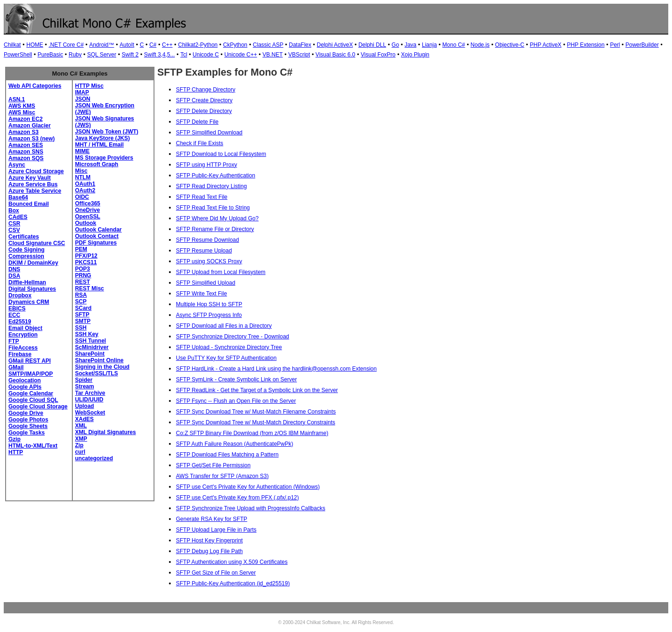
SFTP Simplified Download (209, 133)
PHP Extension (586, 45)
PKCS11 (86, 262)
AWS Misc (22, 112)
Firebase (20, 354)
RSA (81, 295)
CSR (14, 224)
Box (14, 211)
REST (83, 282)
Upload (85, 406)
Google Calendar (31, 393)
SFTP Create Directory (204, 100)
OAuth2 (85, 190)
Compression (26, 256)
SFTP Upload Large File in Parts (216, 530)
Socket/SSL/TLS (97, 373)
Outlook (86, 223)
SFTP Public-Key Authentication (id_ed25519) (233, 583)
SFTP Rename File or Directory (215, 229)
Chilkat (12, 45)
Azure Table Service (35, 191)
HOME (35, 45)
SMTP (83, 321)
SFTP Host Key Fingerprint (209, 541)
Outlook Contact (97, 236)
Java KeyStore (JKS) (102, 138)
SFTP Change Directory (206, 90)
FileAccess (23, 348)
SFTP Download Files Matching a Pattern (227, 455)
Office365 (88, 204)
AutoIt (127, 45)
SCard (83, 308)
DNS (14, 269)
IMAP (82, 92)
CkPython (235, 45)
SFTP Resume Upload (204, 251)
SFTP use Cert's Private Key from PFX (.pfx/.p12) (237, 498)
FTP (14, 341)
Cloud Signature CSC (37, 243)
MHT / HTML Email (99, 145)
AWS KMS (22, 106)
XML (81, 426)
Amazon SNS (26, 152)
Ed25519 (20, 322)
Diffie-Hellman (27, 282)
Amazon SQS (26, 158)
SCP (81, 302)
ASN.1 (17, 99)
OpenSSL (88, 217)
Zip (79, 445)
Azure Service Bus (33, 184)
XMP (81, 439)
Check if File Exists (199, 143)
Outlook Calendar (98, 230)
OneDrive (87, 210)
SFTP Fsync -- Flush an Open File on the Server (236, 401)
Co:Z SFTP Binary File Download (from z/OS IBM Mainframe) (252, 433)
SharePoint (90, 354)
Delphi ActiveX (335, 45)
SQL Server (102, 55)
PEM (81, 249)
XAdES (84, 419)
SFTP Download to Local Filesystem (221, 154)
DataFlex (300, 45)
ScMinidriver (92, 347)
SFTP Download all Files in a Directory (224, 326)
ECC (14, 315)
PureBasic (50, 55)
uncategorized (94, 458)
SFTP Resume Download (207, 240)
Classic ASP (268, 45)
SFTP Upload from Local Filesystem (221, 272)
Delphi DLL (372, 45)
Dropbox (20, 295)
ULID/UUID (89, 400)
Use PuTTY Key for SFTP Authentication (226, 358)
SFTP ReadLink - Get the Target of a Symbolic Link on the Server (257, 390)
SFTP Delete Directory (204, 111)
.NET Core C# (66, 45)
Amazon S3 (24, 132)
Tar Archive (90, 393)
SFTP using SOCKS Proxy (209, 261)
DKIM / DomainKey (33, 263)
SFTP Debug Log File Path (209, 551)
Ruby (75, 55)
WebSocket (90, 413)
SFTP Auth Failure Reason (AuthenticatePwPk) (234, 444)
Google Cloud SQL (33, 400)
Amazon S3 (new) (31, 139)
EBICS (17, 309)
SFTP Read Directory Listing (211, 186)
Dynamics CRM (29, 302)
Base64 (18, 197)
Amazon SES (26, 145)
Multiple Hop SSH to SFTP (209, 304)
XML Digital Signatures (105, 432)
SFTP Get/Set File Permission (213, 465)
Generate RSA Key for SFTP (212, 519)
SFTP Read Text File (202, 197)
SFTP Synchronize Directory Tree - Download (233, 337)
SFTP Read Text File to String (213, 208)
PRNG (83, 275)
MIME (82, 151)
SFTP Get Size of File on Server (216, 573)
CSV (14, 230)
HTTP (16, 452)
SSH (81, 328)
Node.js (480, 45)
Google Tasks (27, 433)
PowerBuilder (642, 45)
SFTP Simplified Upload (206, 283)
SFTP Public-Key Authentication (216, 176)
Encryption (23, 335)
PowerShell (18, 55)
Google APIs (25, 387)
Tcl (184, 55)
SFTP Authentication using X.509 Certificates (232, 562)
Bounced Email (29, 204)
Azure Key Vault (30, 178)
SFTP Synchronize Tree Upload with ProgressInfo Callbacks (251, 508)
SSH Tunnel (91, 341)
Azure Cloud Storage (36, 171)
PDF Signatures (96, 243)
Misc (81, 171)
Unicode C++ (241, 55)
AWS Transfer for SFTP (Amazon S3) (222, 476)
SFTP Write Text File (201, 294)
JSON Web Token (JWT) (107, 132)
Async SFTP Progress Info (209, 315)
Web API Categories (35, 86)
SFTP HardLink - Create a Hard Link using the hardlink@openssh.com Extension (276, 369)
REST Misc (90, 288)
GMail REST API (30, 361)
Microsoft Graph (97, 164)
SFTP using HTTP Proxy (206, 165)
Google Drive (26, 413)
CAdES (18, 217)
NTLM (83, 177)
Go (395, 45)
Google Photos (28, 420)
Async (17, 165)
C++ (167, 45)
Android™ (101, 45)
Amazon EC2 (25, 119)
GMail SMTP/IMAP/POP (31, 371)
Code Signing (26, 250)
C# (153, 45)
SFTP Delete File (197, 122)
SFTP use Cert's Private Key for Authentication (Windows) (248, 487)
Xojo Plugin (415, 55)
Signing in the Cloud (102, 367)
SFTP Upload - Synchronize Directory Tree (229, 347)
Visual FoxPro (378, 55)
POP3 (83, 269)
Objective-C (510, 45)
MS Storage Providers (104, 158)
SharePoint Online (99, 360)
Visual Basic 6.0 (335, 55)
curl (80, 452)
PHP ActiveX (546, 45)
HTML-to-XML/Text (33, 446)
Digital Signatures (32, 289)
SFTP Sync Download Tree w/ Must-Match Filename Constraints (256, 412)
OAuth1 (85, 184)
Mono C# (454, 45)
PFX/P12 (86, 256)
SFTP (82, 315)
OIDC (82, 197)
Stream (85, 386)
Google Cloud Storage (38, 407)
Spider (84, 380)
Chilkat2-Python (198, 45)
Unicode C (206, 55)
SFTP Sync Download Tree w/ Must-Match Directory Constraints (255, 422)
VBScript (299, 55)
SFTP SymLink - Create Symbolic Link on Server (236, 379)
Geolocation (24, 380)
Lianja (429, 45)
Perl (615, 45)
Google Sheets (28, 426)
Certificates (24, 237)
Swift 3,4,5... (160, 55)
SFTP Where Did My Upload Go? (217, 218)
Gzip (14, 439)
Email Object (25, 328)
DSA (14, 276)
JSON (83, 99)
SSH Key (87, 334)
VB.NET (273, 55)
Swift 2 (130, 55)
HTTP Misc (89, 86)
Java (410, 45)
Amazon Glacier (30, 126)
